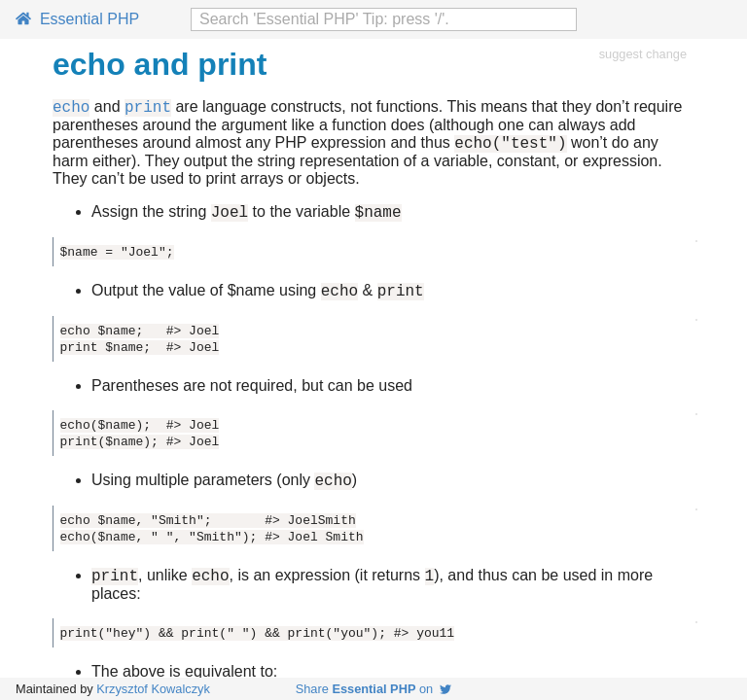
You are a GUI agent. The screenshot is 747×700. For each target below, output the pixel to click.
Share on (374, 689)
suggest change (643, 54)
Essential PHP (77, 19)
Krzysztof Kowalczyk (153, 689)
